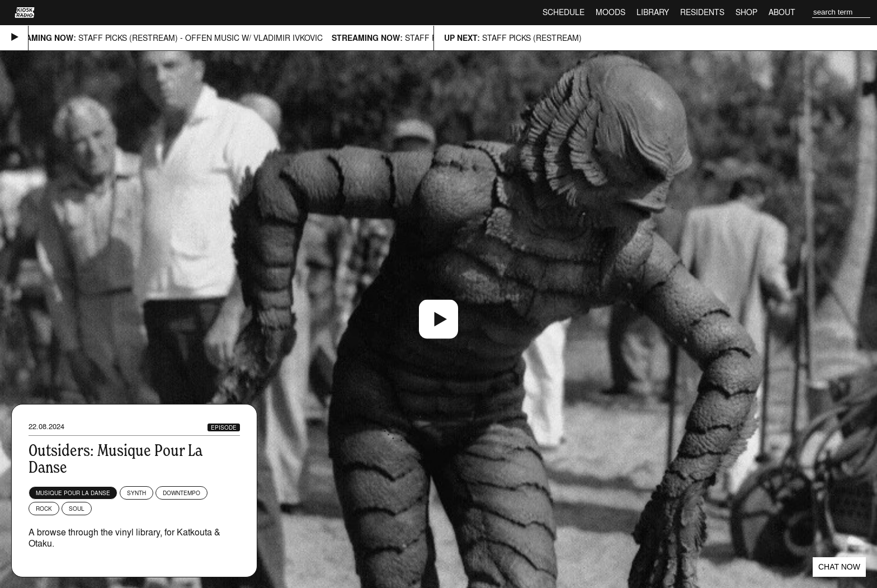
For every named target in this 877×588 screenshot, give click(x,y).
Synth (136, 493)
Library (653, 12)
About (782, 12)
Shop (746, 12)
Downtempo (181, 493)
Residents (702, 12)
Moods (610, 12)
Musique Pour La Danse (73, 493)
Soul (77, 509)
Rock (44, 509)
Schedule (564, 12)
